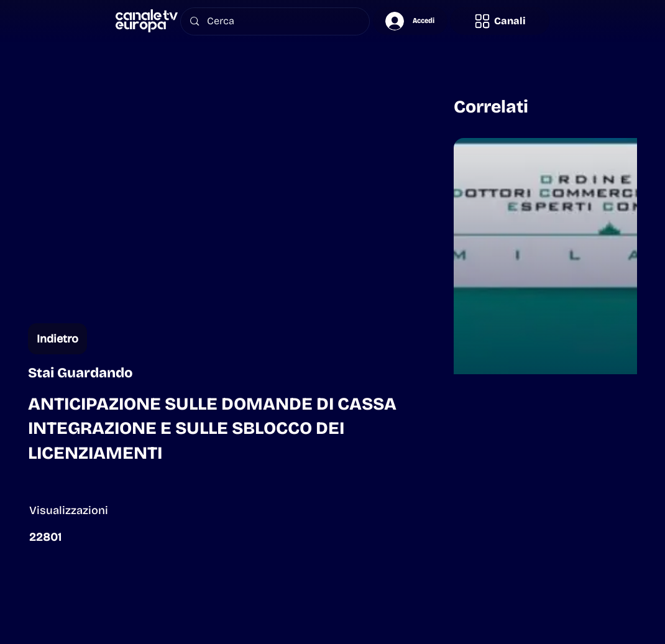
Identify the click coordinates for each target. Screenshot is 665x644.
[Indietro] (57, 339)
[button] (500, 21)
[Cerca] (275, 21)
